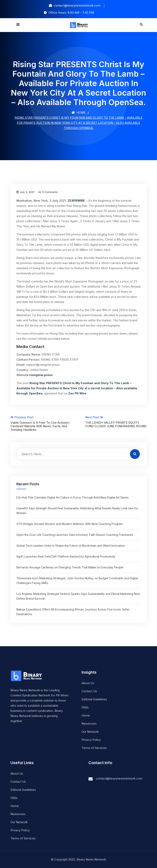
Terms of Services (94, 748)
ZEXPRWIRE (76, 201)
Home (78, 112)
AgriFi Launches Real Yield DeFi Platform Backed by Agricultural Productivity (66, 556)
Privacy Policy (91, 740)
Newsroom (89, 724)
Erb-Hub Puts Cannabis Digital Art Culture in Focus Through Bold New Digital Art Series (72, 497)
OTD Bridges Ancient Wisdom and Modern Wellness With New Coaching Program (70, 524)
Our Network (90, 732)
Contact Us (89, 691)
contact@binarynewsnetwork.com (119, 778)
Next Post (116, 422)
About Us (88, 683)
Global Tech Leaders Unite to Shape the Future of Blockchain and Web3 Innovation (71, 546)
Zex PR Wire (77, 393)
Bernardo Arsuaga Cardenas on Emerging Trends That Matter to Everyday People (70, 567)
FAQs (85, 707)
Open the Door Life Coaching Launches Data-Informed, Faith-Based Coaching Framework (75, 535)
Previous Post (41, 423)
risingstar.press (41, 375)
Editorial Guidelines (94, 699)
